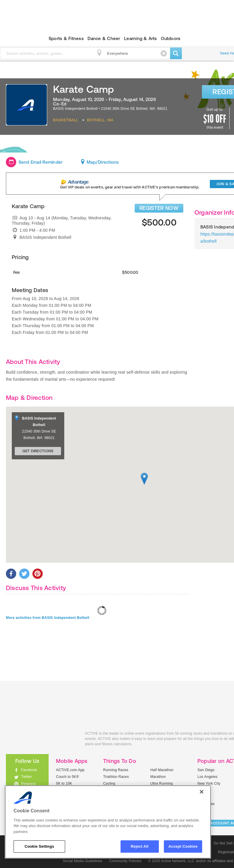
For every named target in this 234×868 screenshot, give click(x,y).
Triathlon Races (116, 777)
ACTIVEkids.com (41, 740)
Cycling (109, 783)
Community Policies (125, 861)
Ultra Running (162, 783)
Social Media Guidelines (83, 861)
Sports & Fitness (66, 38)
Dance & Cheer (104, 38)
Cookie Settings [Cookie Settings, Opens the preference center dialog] (39, 846)
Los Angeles (207, 777)
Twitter (26, 777)
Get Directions (38, 451)
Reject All (140, 846)
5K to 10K (64, 783)
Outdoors (171, 38)
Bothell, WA (100, 120)
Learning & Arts (141, 38)
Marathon (158, 777)
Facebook (29, 770)
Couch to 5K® (67, 777)
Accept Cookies (183, 846)
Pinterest (28, 784)
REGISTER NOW (159, 208)
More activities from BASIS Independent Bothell (48, 618)
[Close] (202, 792)
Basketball (66, 120)
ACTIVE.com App (70, 770)
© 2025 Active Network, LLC (171, 861)
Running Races (116, 770)
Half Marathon (162, 770)
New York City (209, 783)
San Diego (206, 770)
